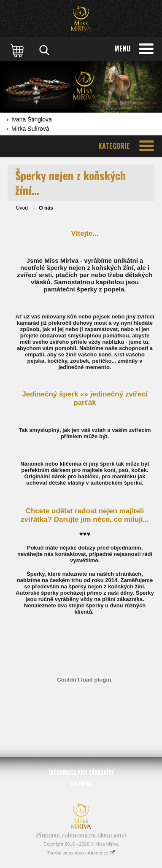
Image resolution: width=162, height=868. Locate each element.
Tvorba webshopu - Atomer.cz (81, 853)
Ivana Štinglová (32, 119)
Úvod (22, 208)
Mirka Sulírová (30, 129)
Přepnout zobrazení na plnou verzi (81, 835)
